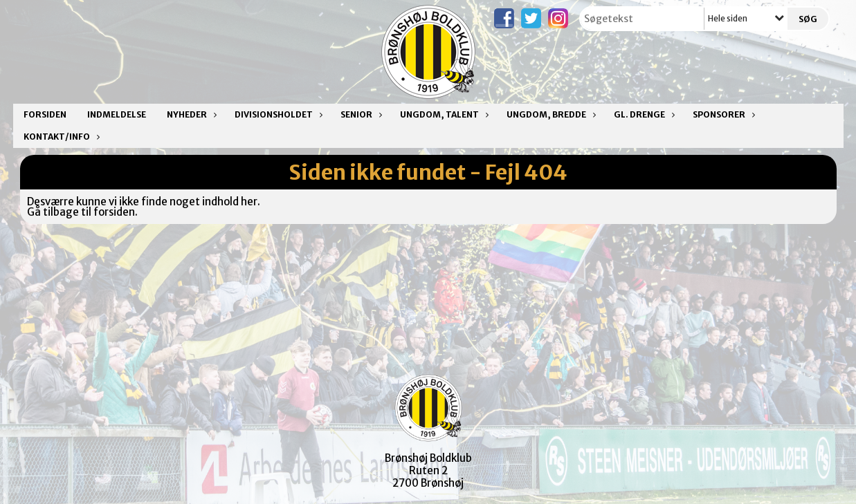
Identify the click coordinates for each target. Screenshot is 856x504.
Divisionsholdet (277, 114)
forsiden (114, 212)
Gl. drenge (643, 114)
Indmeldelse (117, 114)
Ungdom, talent (443, 114)
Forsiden (45, 114)
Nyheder (190, 114)
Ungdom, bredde (550, 114)
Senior (360, 114)
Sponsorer (722, 114)
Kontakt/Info (60, 137)
